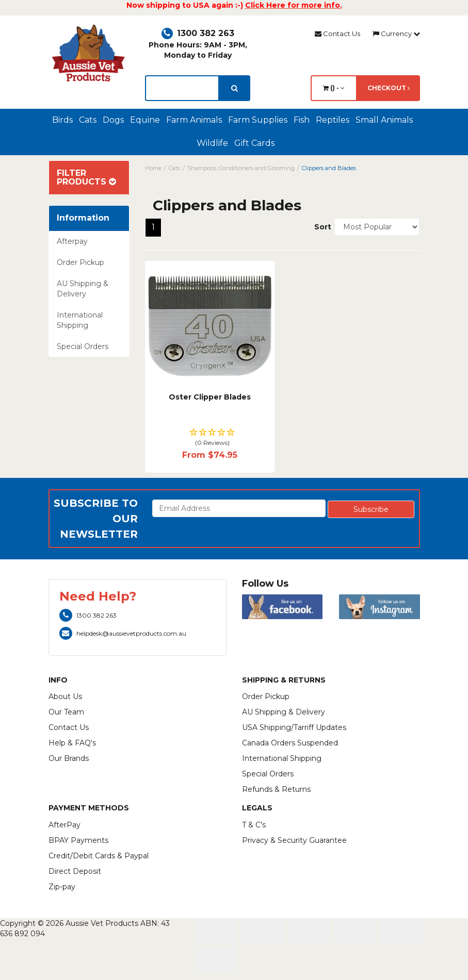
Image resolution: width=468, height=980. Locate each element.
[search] (235, 88)
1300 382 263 (198, 33)
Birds (62, 120)
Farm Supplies (258, 120)
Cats (88, 120)
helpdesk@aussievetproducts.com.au (123, 633)
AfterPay (64, 825)
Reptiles (333, 120)
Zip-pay (62, 887)
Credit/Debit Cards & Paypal (99, 856)
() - (334, 88)
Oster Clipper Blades (210, 397)
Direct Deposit (75, 871)
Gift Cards (254, 143)
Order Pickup (80, 262)
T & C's (254, 825)
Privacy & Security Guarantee (294, 840)
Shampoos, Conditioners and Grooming (241, 168)
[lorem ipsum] (182, 88)
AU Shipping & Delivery (83, 289)
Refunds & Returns (276, 789)
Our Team (66, 712)
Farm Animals (194, 120)
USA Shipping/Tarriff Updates (294, 727)
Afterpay (72, 241)
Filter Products (86, 178)
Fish (302, 120)
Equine (145, 120)
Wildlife (212, 143)
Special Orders (83, 346)
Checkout (389, 88)
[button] (210, 438)
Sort (320, 227)
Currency (396, 34)
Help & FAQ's (72, 743)
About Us (65, 696)
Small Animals (384, 120)
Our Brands (69, 758)
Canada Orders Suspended (290, 743)
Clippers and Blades (329, 168)
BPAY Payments (78, 840)
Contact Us (337, 34)
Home (153, 168)
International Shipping (80, 320)
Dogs (113, 120)
